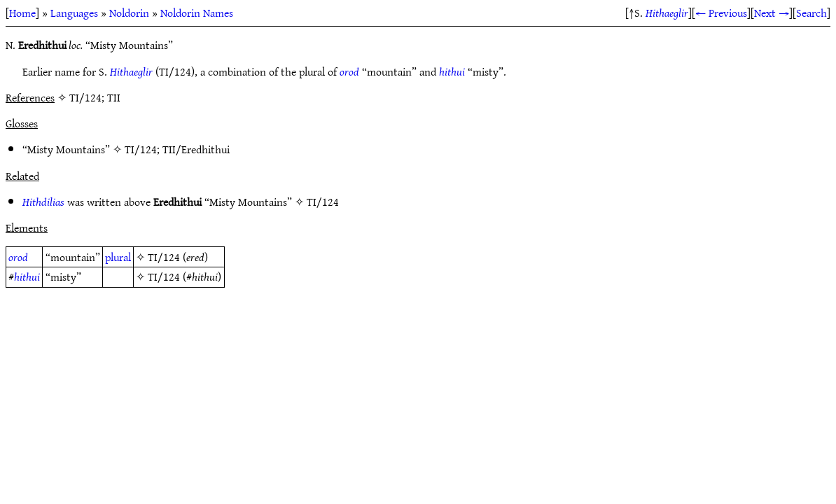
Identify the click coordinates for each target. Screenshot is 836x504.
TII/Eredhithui (196, 149)
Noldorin (129, 13)
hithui (452, 71)
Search (811, 13)
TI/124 (141, 149)
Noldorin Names (197, 13)
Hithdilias (43, 202)
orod (349, 71)
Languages (74, 13)
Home (22, 13)
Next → (772, 13)
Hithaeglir (667, 13)
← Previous (721, 13)
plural (118, 257)
